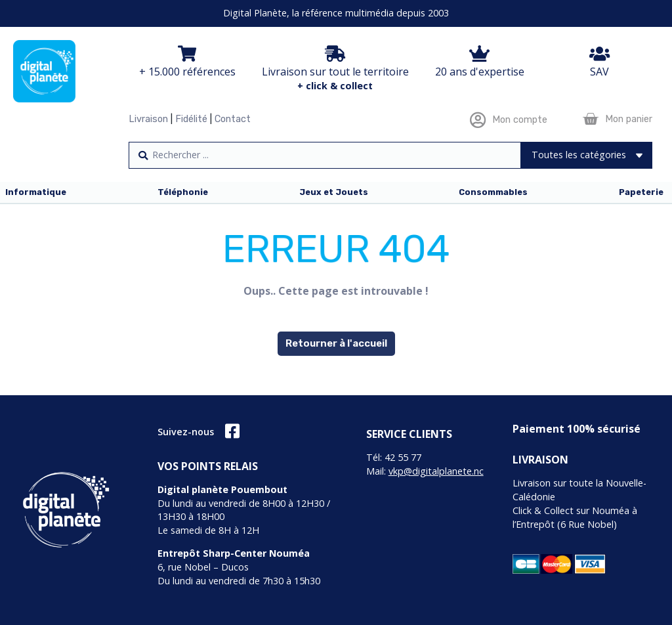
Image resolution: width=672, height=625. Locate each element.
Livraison (148, 119)
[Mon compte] (477, 120)
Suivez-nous (186, 432)
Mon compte (520, 120)
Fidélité (191, 119)
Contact (233, 119)
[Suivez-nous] (232, 431)
